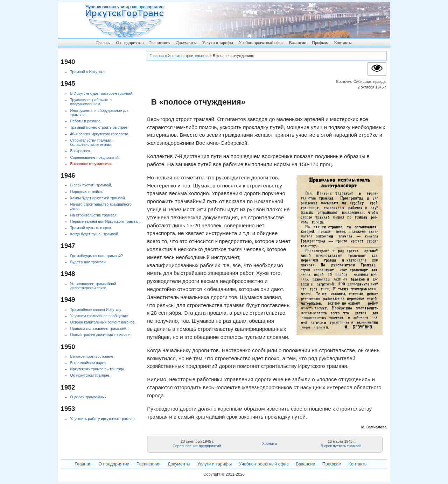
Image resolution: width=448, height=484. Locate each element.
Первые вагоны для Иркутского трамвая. (105, 221)
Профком (320, 43)
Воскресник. (80, 151)
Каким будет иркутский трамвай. (98, 198)
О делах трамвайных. (89, 397)
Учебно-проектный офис (261, 43)
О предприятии (130, 43)
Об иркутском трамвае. (90, 375)
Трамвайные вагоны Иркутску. (96, 309)
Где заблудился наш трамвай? (96, 256)
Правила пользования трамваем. (99, 328)
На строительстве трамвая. (94, 215)
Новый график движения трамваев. (101, 335)
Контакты (343, 43)
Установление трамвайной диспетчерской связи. (93, 286)
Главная (103, 43)
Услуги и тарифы (217, 43)
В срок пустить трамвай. (342, 446)
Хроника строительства (188, 56)
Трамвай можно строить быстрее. (99, 127)
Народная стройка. (86, 192)
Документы (186, 43)
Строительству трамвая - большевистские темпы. (92, 143)
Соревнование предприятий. (197, 446)
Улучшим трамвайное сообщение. (99, 316)
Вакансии (298, 43)
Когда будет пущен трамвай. (94, 234)
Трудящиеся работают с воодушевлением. (91, 102)
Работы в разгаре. (86, 121)
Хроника (269, 443)
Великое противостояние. (92, 356)
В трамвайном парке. (88, 363)
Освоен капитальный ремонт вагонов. (103, 322)
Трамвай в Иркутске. (88, 72)
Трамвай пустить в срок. (91, 228)
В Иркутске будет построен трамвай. (101, 93)
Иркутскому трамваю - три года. (97, 369)
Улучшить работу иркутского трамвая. (103, 419)
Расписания (160, 43)
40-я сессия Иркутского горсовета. (100, 134)
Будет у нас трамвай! (88, 262)
